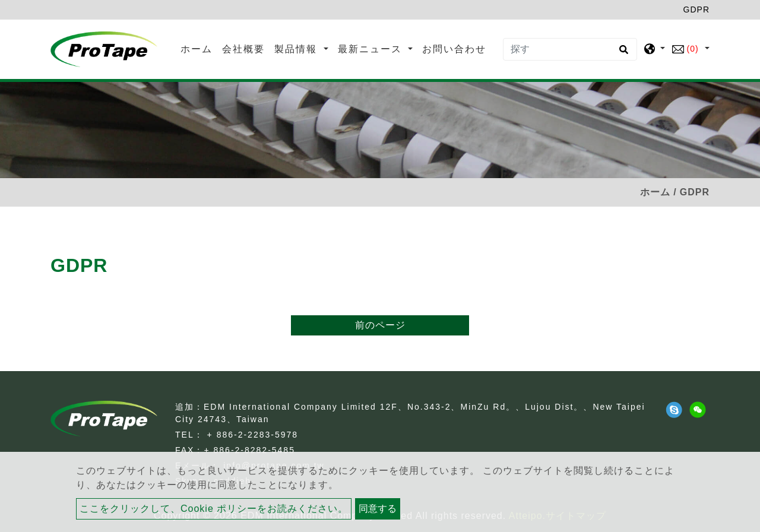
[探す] (570, 49)
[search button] (622, 53)
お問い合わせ (454, 49)
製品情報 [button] (297, 49)
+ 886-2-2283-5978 (253, 435)
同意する (378, 509)
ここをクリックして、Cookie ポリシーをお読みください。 (214, 509)
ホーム (199, 48)
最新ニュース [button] (372, 49)
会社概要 (243, 49)
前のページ (380, 325)
